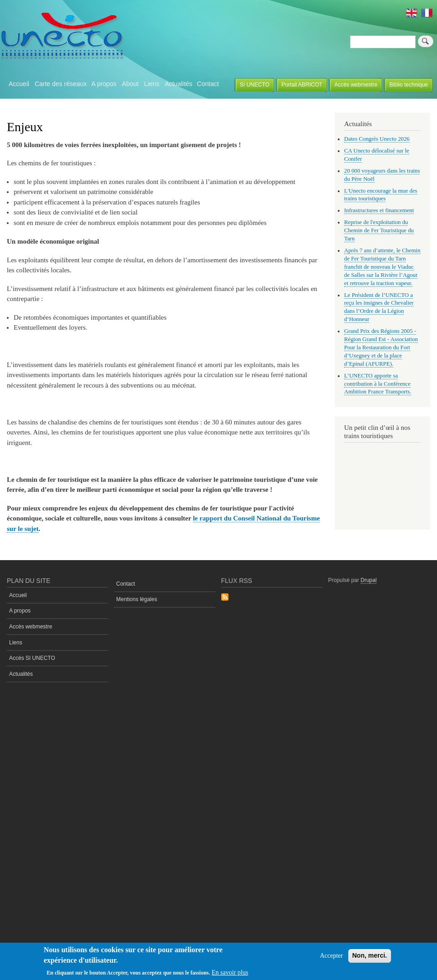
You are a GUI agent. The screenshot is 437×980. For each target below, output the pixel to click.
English (412, 13)
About (130, 84)
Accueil (19, 84)
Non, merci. (370, 955)
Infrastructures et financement (379, 210)
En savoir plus (230, 972)
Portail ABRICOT (302, 85)
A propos (104, 84)
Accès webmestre (356, 85)
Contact (208, 84)
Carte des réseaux (61, 84)
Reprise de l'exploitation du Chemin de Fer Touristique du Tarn (379, 230)
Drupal (368, 580)
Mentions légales (137, 599)
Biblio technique (409, 85)
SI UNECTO (255, 85)
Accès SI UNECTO (32, 658)
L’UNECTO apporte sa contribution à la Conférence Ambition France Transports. (378, 384)
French (427, 13)
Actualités (179, 84)
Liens (151, 84)
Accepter (332, 956)
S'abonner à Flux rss (225, 598)
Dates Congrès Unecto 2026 (377, 139)
